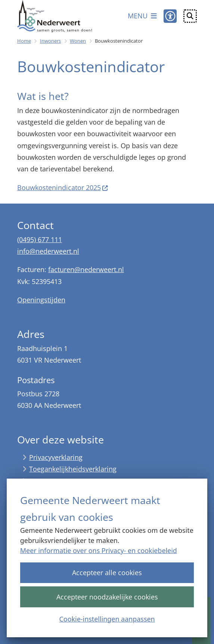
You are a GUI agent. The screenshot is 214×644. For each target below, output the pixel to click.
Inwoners (50, 41)
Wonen (78, 41)
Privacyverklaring (56, 457)
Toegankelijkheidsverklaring (73, 469)
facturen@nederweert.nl (86, 269)
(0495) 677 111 (40, 239)
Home (24, 41)
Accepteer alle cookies (107, 573)
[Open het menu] (142, 16)
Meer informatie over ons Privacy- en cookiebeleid (99, 550)
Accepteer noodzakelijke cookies (107, 596)
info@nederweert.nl (48, 251)
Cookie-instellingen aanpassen (107, 619)
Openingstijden (41, 300)
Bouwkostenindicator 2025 (63, 187)
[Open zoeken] (190, 16)
